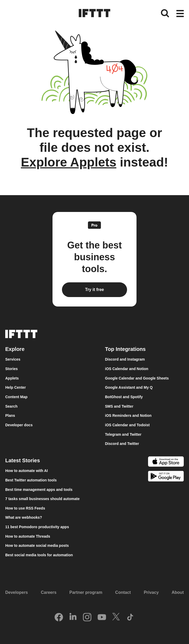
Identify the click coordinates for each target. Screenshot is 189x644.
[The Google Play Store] (166, 477)
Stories (11, 369)
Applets (12, 378)
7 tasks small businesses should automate (42, 499)
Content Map (16, 397)
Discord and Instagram (125, 359)
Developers (17, 592)
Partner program (86, 592)
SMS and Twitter (119, 406)
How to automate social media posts (37, 546)
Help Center (16, 387)
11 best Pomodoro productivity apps (37, 527)
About (178, 592)
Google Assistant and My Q (129, 387)
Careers (49, 592)
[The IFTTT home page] (94, 13)
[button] (180, 14)
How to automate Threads (28, 536)
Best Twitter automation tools (31, 480)
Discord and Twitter (122, 444)
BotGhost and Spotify (124, 397)
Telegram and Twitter (123, 434)
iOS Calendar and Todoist (127, 425)
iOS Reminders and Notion (128, 416)
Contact (123, 592)
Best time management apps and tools (39, 490)
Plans (10, 416)
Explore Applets (69, 162)
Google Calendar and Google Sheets (137, 378)
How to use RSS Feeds (25, 508)
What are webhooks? (24, 517)
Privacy (151, 592)
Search (11, 406)
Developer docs (19, 425)
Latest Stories (23, 460)
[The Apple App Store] (166, 462)
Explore (15, 349)
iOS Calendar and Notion (127, 369)
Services (13, 359)
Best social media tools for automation (39, 555)
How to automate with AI (27, 471)
